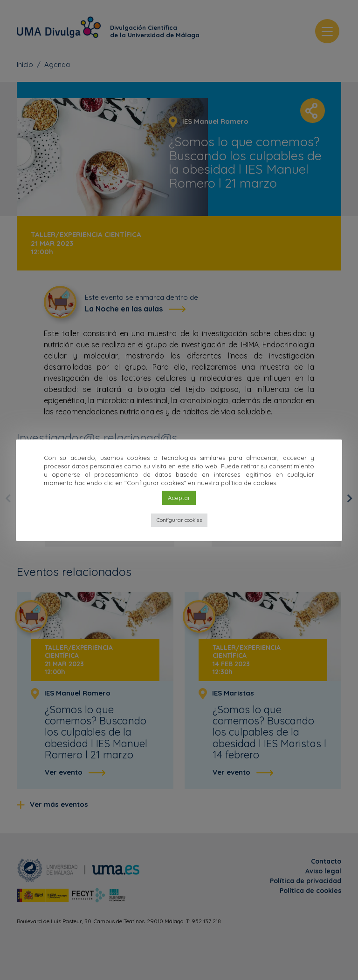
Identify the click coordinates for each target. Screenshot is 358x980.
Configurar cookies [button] (179, 520)
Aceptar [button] (179, 498)
